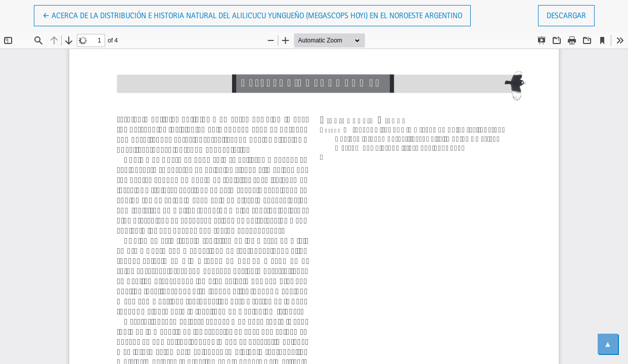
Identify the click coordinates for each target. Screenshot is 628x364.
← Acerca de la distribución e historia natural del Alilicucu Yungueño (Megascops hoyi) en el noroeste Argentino (252, 15)
